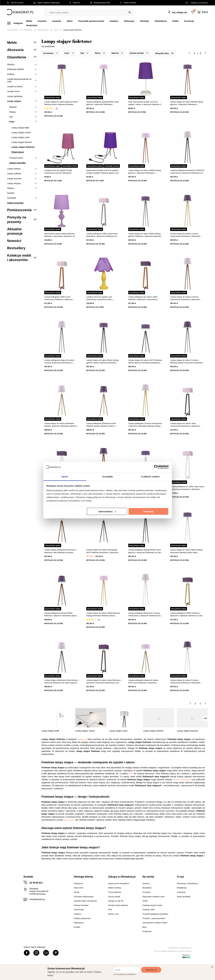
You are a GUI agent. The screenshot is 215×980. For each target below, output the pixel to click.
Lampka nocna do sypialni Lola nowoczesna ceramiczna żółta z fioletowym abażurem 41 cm (99, 298)
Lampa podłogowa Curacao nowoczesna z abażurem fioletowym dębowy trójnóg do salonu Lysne (146, 425)
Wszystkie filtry (164, 53)
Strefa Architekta (128, 3)
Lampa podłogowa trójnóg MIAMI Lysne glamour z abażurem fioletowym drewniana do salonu (103, 103)
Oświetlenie (161, 21)
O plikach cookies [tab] (150, 476)
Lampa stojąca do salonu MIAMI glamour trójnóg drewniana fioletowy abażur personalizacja (103, 614)
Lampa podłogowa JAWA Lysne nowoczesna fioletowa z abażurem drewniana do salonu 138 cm (58, 298)
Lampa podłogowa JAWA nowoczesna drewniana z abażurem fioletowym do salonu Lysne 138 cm (102, 235)
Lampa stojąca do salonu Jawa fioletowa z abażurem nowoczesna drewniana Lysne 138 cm (104, 682)
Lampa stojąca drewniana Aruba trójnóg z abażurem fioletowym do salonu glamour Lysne (61, 682)
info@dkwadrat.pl (37, 899)
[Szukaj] (130, 12)
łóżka (131, 774)
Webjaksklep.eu (185, 948)
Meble (29, 21)
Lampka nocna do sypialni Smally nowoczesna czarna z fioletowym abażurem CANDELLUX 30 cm (58, 172)
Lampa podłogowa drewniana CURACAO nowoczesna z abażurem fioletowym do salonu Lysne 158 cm (187, 172)
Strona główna (13, 30)
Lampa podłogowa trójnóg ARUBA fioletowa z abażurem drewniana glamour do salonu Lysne (61, 614)
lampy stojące (69, 820)
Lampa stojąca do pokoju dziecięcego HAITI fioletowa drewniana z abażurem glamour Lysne (102, 551)
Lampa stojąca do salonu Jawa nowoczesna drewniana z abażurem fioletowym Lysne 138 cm (185, 425)
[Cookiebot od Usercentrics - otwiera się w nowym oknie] (156, 467)
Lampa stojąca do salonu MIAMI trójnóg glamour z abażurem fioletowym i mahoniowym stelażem (186, 103)
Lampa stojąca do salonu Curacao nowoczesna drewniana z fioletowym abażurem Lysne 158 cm (185, 235)
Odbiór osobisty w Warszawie (46, 3)
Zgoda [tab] (65, 476)
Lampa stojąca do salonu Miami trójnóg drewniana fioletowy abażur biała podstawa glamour (186, 551)
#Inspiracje (32, 25)
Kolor (56, 30)
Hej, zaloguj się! (180, 12)
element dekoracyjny (182, 780)
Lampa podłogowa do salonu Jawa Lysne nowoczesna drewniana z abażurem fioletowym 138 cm (187, 488)
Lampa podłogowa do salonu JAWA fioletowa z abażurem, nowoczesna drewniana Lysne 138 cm (143, 298)
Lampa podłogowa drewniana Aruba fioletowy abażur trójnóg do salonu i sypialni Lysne (101, 425)
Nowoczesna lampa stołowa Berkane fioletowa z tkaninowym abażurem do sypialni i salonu (59, 235)
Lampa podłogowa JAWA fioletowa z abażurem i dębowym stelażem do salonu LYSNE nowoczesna (187, 614)
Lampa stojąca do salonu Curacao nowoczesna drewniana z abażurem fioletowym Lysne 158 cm (185, 298)
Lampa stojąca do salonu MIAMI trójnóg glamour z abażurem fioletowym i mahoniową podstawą (145, 172)
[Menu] (17, 23)
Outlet (175, 21)
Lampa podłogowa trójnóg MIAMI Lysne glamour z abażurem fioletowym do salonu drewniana (146, 551)
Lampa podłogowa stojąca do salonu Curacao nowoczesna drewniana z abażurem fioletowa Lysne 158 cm (59, 362)
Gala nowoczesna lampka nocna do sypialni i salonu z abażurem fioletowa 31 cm (145, 103)
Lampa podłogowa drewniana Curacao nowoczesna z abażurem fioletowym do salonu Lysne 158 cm (144, 614)
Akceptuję (148, 511)
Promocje (189, 21)
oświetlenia (82, 739)
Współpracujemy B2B (100, 3)
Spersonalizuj (107, 511)
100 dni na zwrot (15, 3)
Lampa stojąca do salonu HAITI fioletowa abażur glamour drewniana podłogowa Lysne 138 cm (145, 362)
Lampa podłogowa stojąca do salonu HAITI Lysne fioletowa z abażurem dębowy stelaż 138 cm (143, 682)
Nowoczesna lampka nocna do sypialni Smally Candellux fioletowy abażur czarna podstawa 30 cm (103, 172)
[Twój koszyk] (203, 12)
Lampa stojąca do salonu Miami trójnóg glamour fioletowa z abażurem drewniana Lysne (145, 235)
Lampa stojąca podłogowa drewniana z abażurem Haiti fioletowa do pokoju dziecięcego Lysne (60, 551)
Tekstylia (144, 21)
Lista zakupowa (194, 10)
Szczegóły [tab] (107, 476)
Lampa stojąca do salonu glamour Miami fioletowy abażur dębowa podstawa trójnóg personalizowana (61, 103)
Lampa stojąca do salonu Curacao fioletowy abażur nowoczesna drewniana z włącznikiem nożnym (188, 362)
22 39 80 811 (203, 3)
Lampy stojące (43, 30)
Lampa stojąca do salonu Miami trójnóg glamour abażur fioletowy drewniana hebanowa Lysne (102, 362)
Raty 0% (75, 3)
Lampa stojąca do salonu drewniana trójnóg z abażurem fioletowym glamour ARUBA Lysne (60, 425)
